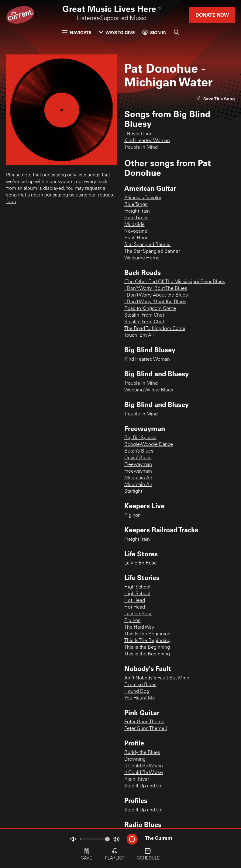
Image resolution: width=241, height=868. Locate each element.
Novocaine (136, 231)
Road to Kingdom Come (150, 309)
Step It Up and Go (143, 786)
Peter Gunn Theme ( (146, 729)
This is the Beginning (147, 648)
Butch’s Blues (139, 451)
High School (137, 587)
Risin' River (137, 779)
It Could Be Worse (144, 766)
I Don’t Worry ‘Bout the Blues (155, 302)
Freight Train (137, 211)
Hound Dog (137, 692)
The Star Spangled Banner (152, 252)
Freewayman (138, 465)
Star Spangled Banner (148, 245)
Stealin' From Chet (144, 315)
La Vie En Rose (141, 563)
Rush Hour (136, 238)
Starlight (133, 491)
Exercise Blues (140, 685)
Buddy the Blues (142, 753)
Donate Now (212, 15)
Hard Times (136, 218)
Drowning (135, 759)
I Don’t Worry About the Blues (156, 295)
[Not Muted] (73, 839)
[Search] (177, 32)
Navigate (77, 32)
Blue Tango (136, 205)
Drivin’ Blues (138, 458)
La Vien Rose (138, 614)
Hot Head (135, 601)
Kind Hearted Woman (147, 141)
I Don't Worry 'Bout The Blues (156, 289)
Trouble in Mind (141, 148)
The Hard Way (139, 627)
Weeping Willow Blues (149, 390)
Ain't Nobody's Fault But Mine (157, 678)
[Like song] (215, 99)
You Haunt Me (140, 698)
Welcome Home (142, 258)
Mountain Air (138, 478)
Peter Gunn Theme (144, 722)
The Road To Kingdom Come (155, 329)
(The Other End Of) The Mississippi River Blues (175, 282)
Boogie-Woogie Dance (149, 445)
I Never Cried (138, 134)
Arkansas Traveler (143, 198)
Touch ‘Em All (139, 335)
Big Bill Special (140, 438)
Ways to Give (117, 32)
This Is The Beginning (147, 634)
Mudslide (134, 225)
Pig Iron (133, 516)
